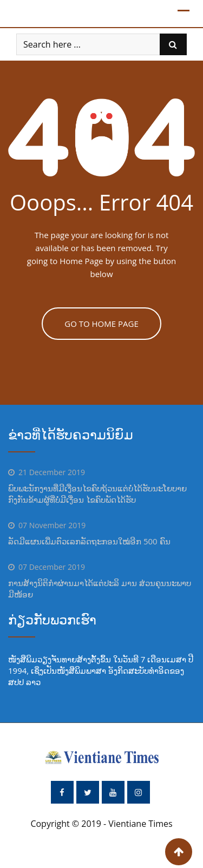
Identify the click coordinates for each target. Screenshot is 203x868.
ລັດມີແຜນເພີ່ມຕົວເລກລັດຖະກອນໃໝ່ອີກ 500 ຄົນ (89, 541)
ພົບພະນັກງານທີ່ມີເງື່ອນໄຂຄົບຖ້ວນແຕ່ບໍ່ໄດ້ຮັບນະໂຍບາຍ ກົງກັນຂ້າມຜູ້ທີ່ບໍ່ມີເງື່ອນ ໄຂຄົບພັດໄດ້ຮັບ (97, 494)
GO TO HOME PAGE (101, 324)
